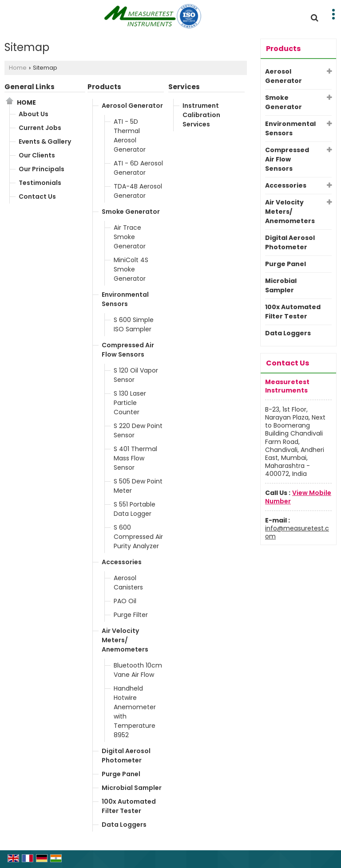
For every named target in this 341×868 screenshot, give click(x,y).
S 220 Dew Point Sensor (138, 430)
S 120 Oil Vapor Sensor (136, 375)
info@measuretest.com (297, 532)
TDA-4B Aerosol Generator (138, 191)
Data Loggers (124, 825)
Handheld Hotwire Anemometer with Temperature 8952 (135, 712)
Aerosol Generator (132, 106)
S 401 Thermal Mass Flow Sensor (135, 458)
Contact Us (37, 196)
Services (184, 87)
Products (104, 87)
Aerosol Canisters (128, 583)
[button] (298, 497)
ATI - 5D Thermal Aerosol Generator (130, 136)
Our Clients (37, 155)
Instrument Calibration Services (201, 115)
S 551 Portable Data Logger (135, 509)
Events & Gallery (45, 141)
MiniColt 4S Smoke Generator (131, 269)
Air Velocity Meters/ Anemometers (125, 640)
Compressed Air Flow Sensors (128, 350)
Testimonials (40, 183)
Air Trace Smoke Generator (130, 237)
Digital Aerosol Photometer (126, 756)
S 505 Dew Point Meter (138, 486)
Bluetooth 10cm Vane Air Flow (138, 670)
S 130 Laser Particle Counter (130, 403)
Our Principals (42, 169)
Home (18, 68)
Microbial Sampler (132, 788)
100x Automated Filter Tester (129, 806)
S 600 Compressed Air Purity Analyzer (138, 537)
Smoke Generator (131, 212)
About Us (34, 114)
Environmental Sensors (125, 299)
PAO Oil (125, 601)
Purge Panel (121, 774)
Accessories (122, 562)
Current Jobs (40, 128)
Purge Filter (131, 615)
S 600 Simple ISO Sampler (134, 324)
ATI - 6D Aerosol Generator (138, 168)
